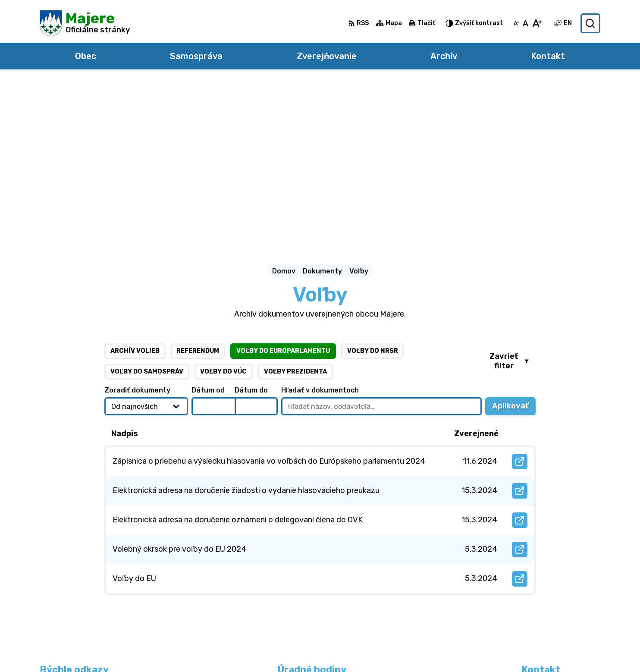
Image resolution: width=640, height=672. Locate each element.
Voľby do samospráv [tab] (147, 209)
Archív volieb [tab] (135, 188)
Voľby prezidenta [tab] (295, 209)
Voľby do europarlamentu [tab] (283, 188)
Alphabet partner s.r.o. (339, 648)
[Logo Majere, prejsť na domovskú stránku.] (85, 23)
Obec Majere (463, 648)
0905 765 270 (546, 592)
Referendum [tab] (198, 188)
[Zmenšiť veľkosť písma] (516, 23)
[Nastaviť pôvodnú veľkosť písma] (525, 23)
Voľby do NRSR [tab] (373, 188)
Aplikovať (514, 246)
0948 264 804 (547, 582)
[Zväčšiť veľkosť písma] (537, 23)
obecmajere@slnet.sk (559, 601)
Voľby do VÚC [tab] (223, 209)
